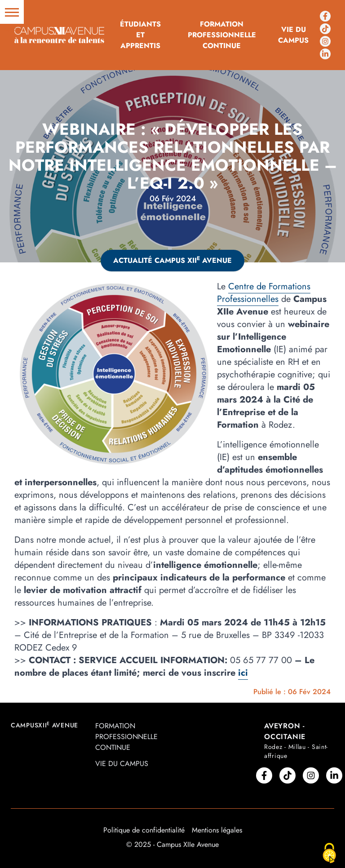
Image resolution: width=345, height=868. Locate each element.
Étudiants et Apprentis (140, 35)
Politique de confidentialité (144, 830)
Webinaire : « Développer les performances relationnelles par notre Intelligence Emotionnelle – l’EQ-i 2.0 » (173, 156)
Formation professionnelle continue (222, 35)
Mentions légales (217, 830)
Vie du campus (293, 35)
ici (243, 673)
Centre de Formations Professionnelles (264, 293)
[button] (12, 12)
